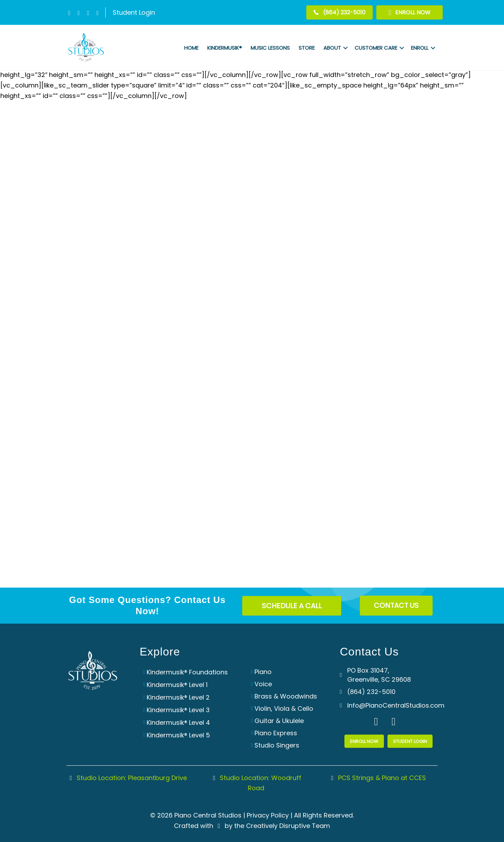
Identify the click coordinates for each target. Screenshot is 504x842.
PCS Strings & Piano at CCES (377, 778)
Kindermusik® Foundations (187, 672)
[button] (69, 13)
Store (307, 48)
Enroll (420, 48)
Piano (263, 672)
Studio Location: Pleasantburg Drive (127, 778)
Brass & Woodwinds (286, 696)
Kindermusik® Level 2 (178, 697)
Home (191, 48)
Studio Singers (277, 745)
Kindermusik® (225, 48)
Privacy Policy (268, 815)
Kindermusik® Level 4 (178, 722)
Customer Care (376, 48)
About (332, 48)
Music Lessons (270, 48)
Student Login (134, 12)
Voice (263, 684)
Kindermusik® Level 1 (177, 685)
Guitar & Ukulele (279, 721)
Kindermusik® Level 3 (178, 710)
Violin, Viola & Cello (284, 708)
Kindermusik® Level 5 (178, 735)
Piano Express (276, 733)
